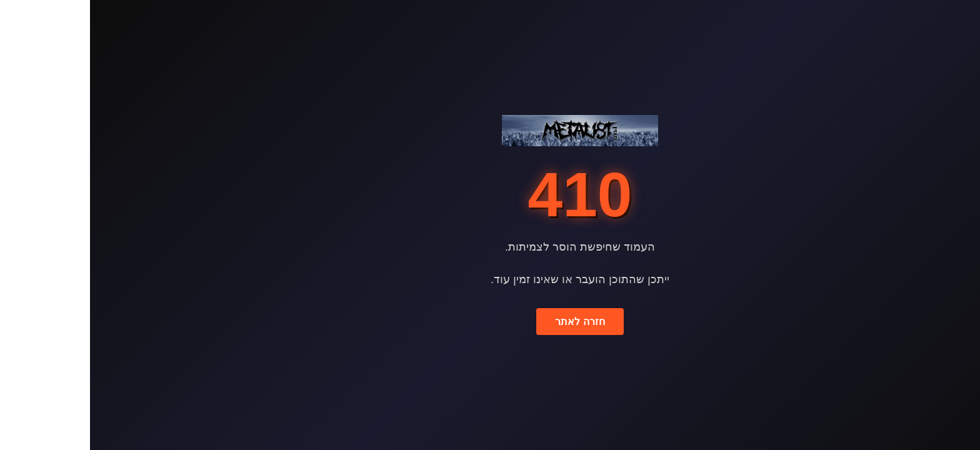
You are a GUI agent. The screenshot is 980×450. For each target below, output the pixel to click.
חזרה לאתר (490, 322)
